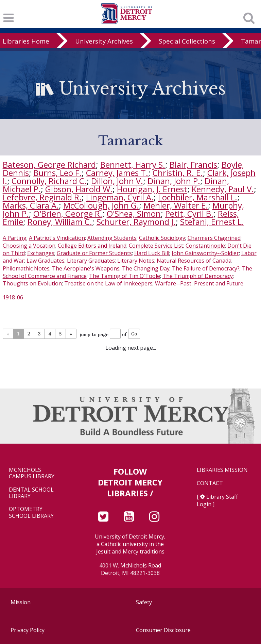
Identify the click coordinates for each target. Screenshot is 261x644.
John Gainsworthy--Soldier (205, 253)
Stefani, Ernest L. (212, 222)
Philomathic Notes (26, 268)
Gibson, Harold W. (79, 189)
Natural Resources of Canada (194, 261)
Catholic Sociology (162, 238)
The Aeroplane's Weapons (86, 268)
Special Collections (187, 41)
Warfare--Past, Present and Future (199, 283)
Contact (210, 483)
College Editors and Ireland (92, 246)
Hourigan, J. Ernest (152, 189)
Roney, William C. (60, 222)
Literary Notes (136, 261)
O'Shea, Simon (134, 213)
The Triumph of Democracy (198, 276)
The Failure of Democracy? (206, 268)
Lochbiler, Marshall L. (198, 197)
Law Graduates (46, 261)
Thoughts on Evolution (32, 283)
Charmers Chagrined (214, 238)
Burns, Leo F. (57, 173)
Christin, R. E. (178, 173)
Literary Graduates (91, 261)
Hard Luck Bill (152, 253)
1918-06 (13, 297)
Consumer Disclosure (163, 630)
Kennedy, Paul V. (223, 189)
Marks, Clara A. (31, 205)
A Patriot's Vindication (57, 238)
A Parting (15, 238)
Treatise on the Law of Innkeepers (108, 283)
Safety (144, 602)
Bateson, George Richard (49, 164)
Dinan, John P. (174, 181)
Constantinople (205, 246)
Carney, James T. (117, 173)
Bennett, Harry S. (133, 164)
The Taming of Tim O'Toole (125, 276)
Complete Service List (156, 246)
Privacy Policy (28, 630)
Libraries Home (26, 41)
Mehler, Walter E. (176, 205)
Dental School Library (31, 493)
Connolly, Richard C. (49, 181)
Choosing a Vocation (29, 246)
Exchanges (41, 253)
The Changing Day (146, 268)
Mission (21, 602)
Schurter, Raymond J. (136, 222)
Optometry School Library (31, 512)
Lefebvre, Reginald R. (42, 197)
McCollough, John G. (101, 205)
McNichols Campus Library (32, 473)
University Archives (104, 41)
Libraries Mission (222, 470)
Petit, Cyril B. (189, 213)
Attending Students (112, 238)
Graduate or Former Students (94, 253)
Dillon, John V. (117, 181)
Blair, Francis (193, 164)
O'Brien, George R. (68, 213)
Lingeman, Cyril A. (120, 197)
